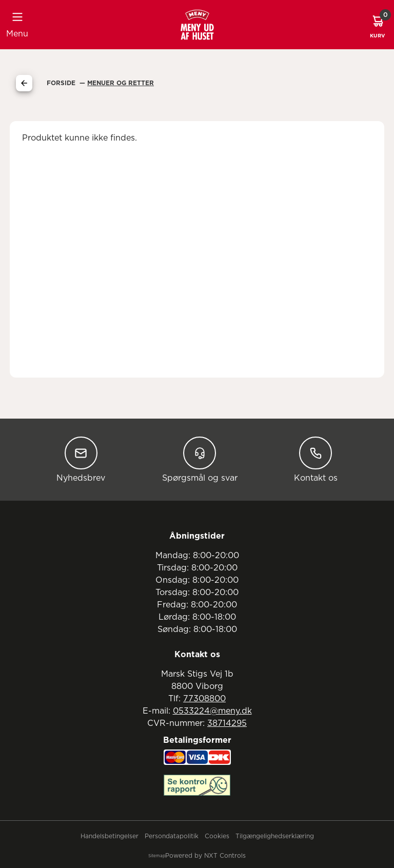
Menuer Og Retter (121, 83)
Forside (62, 83)
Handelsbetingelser (110, 836)
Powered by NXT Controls (205, 856)
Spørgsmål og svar (200, 459)
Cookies (217, 836)
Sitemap (157, 856)
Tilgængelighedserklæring (275, 836)
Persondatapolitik (172, 836)
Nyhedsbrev (81, 459)
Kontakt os (316, 459)
